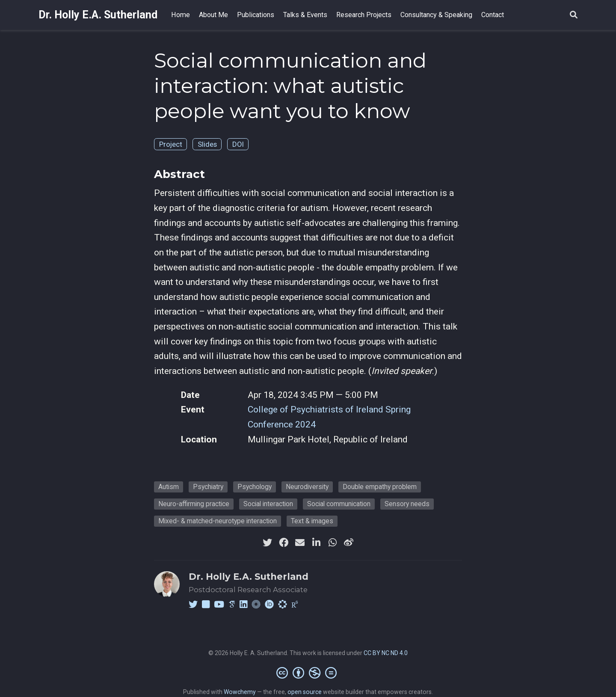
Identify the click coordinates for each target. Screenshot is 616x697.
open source (305, 692)
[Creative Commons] (308, 673)
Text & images (312, 521)
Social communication (339, 504)
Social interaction (268, 504)
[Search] (574, 15)
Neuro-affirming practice (194, 504)
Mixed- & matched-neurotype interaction (218, 521)
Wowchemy (240, 692)
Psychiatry (208, 487)
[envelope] (300, 543)
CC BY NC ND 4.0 (386, 653)
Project (171, 144)
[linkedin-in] (316, 543)
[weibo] (349, 543)
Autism (169, 487)
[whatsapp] (332, 543)
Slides (207, 144)
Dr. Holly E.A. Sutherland (98, 15)
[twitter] (267, 543)
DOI (238, 144)
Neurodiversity (307, 487)
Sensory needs (407, 504)
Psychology (255, 487)
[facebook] (284, 543)
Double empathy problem (380, 487)
